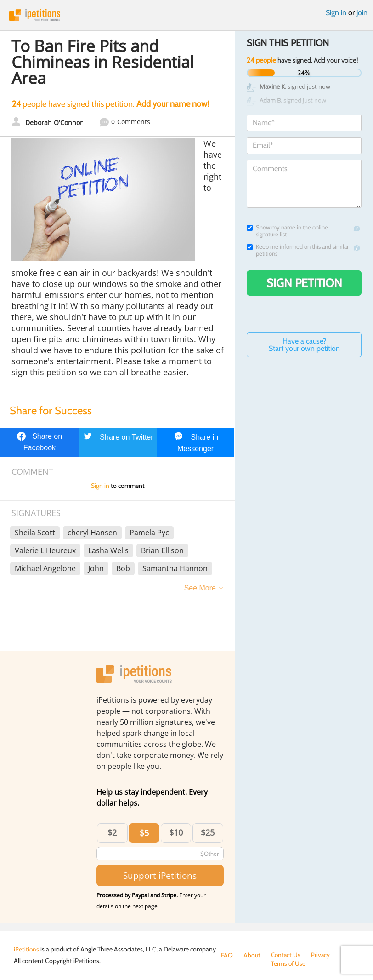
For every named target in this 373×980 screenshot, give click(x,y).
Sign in (336, 13)
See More (200, 588)
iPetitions (186, 15)
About (252, 955)
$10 (176, 832)
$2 (112, 832)
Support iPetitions (160, 875)
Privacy (322, 955)
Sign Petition (304, 283)
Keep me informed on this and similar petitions (298, 250)
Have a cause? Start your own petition (304, 345)
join (362, 13)
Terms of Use (239, 964)
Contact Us (286, 955)
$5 (144, 833)
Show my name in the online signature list (287, 231)
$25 (208, 832)
